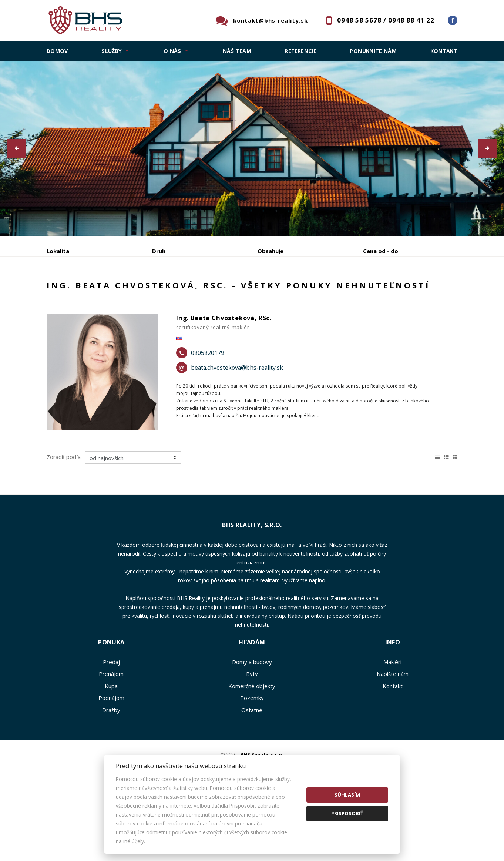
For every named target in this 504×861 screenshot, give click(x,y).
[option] (252, 148)
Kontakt (444, 51)
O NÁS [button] (172, 51)
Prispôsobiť (347, 813)
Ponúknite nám (373, 51)
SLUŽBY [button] (112, 51)
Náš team (237, 51)
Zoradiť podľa (64, 513)
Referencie (300, 51)
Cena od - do (381, 251)
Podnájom (201, 290)
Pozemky (252, 754)
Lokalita (58, 251)
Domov (57, 51)
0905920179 (208, 409)
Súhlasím (347, 795)
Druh (159, 251)
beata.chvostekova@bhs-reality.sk (237, 424)
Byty (252, 730)
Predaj (70, 290)
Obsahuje (271, 251)
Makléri (392, 718)
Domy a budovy (252, 718)
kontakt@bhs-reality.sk (271, 20)
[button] (17, 148)
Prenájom (114, 290)
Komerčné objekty (252, 742)
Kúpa (157, 290)
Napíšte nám (393, 730)
